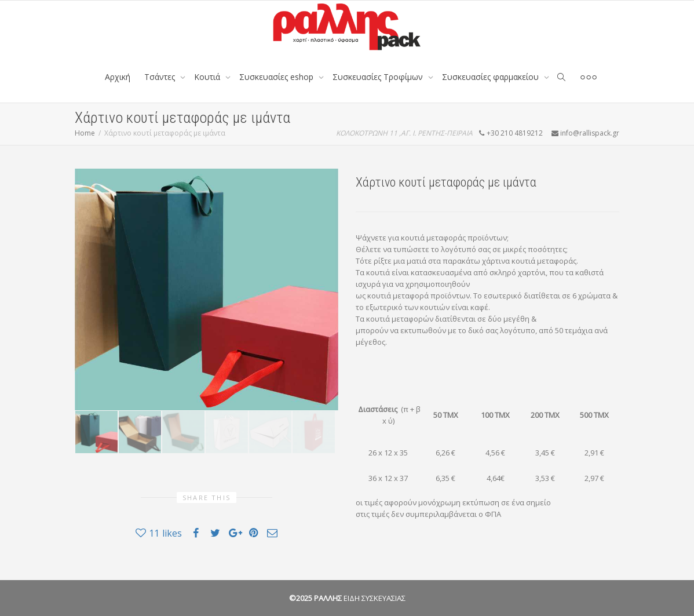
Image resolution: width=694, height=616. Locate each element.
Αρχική (118, 77)
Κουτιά (208, 77)
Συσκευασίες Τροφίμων (379, 77)
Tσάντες (161, 77)
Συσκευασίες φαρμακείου (492, 77)
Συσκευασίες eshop (277, 77)
